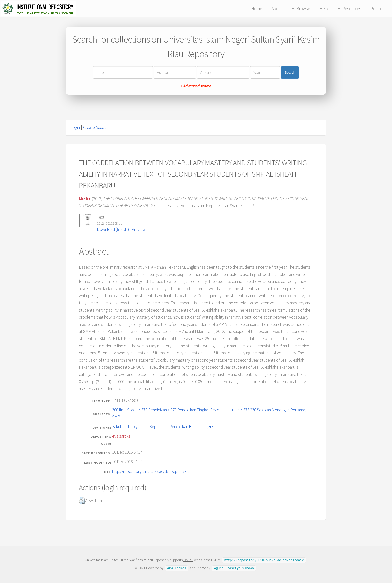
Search (290, 72)
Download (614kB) (113, 229)
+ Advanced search (196, 86)
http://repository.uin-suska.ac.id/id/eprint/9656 (152, 471)
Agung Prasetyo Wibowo (234, 568)
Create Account (97, 127)
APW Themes (177, 568)
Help (324, 9)
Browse (303, 9)
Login (75, 127)
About (277, 9)
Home (257, 9)
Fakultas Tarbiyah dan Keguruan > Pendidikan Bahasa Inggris (163, 427)
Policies (378, 9)
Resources (352, 9)
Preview (139, 229)
